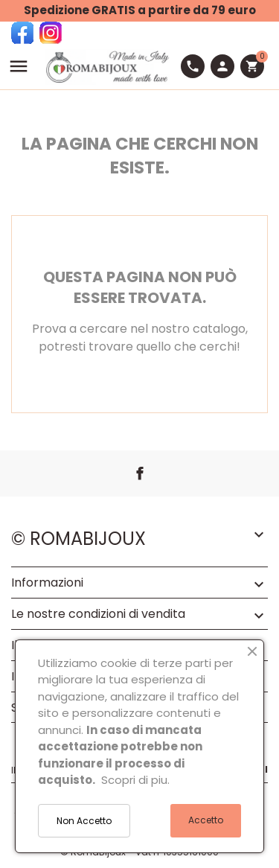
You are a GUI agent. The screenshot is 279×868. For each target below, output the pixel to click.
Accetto (206, 820)
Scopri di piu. (135, 780)
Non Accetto (84, 821)
